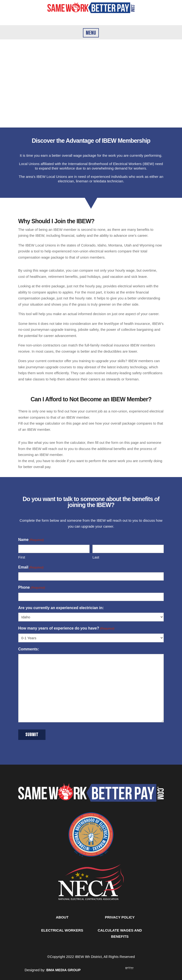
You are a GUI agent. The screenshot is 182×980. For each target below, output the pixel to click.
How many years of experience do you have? (66, 629)
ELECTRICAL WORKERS (62, 930)
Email (31, 568)
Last (96, 557)
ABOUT (62, 917)
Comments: (29, 649)
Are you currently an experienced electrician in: (61, 608)
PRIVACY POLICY (120, 917)
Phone (32, 588)
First (22, 557)
